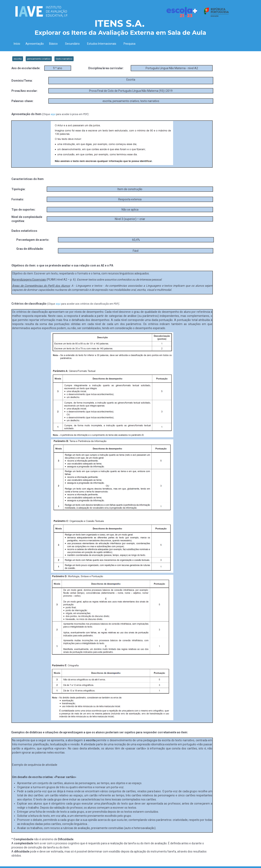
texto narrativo (64, 59)
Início (17, 44)
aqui (53, 114)
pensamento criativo (39, 59)
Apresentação (35, 44)
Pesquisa (129, 44)
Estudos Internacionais (103, 44)
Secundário (73, 44)
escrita (18, 59)
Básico (54, 44)
